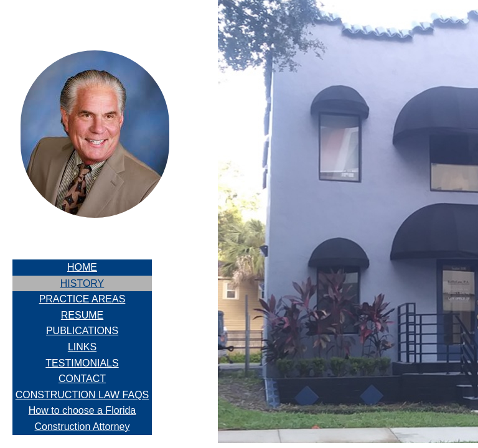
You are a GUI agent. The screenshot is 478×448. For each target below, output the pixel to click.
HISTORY (82, 283)
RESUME (82, 315)
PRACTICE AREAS (82, 299)
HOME (82, 267)
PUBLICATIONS (82, 331)
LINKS (82, 347)
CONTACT (82, 379)
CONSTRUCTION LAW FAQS (82, 395)
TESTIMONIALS (82, 363)
